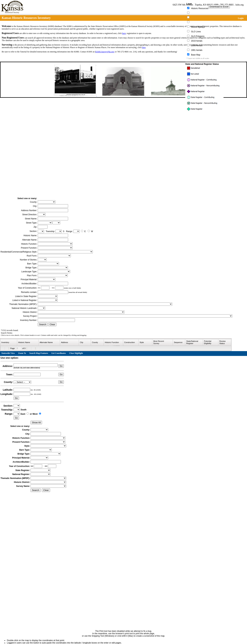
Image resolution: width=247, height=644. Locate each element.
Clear (52, 324)
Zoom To (22, 353)
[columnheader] (9, 342)
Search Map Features (39, 353)
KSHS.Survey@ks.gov (105, 52)
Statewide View (8, 353)
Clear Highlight (76, 353)
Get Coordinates (59, 353)
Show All (36, 422)
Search (43, 324)
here (124, 33)
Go (61, 366)
